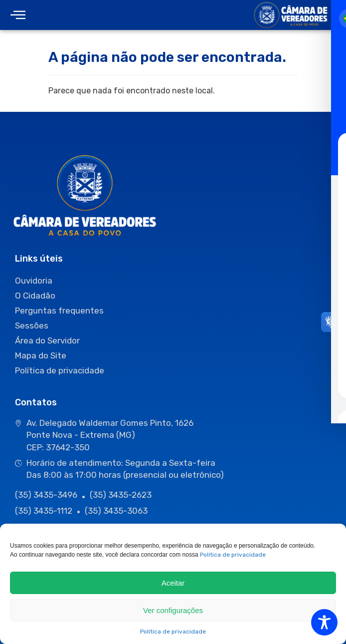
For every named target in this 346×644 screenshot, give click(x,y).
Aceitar (173, 583)
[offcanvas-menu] (18, 15)
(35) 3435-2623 (121, 495)
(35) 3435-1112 (44, 511)
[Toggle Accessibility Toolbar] (324, 622)
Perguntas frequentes (59, 311)
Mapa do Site (41, 355)
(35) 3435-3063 (116, 511)
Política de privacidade (233, 555)
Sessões (32, 325)
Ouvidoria (34, 281)
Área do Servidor (47, 340)
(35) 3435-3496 (46, 495)
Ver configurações (173, 610)
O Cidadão (35, 296)
